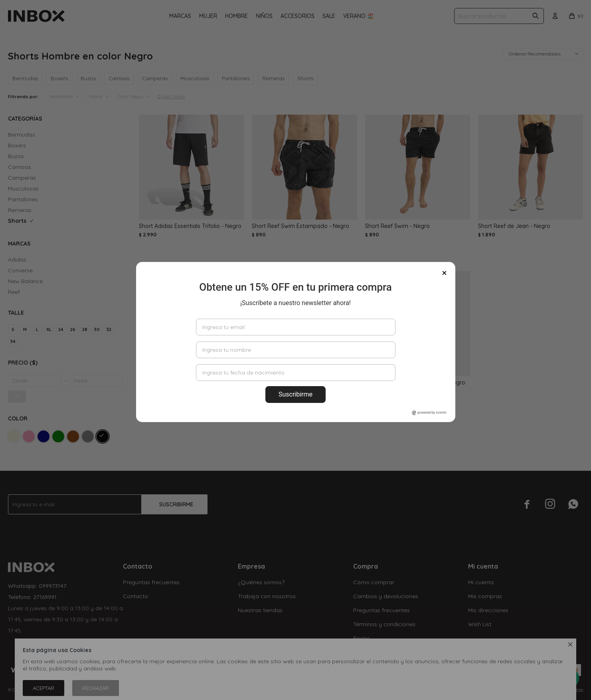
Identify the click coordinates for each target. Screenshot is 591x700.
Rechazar (96, 688)
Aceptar (43, 688)
